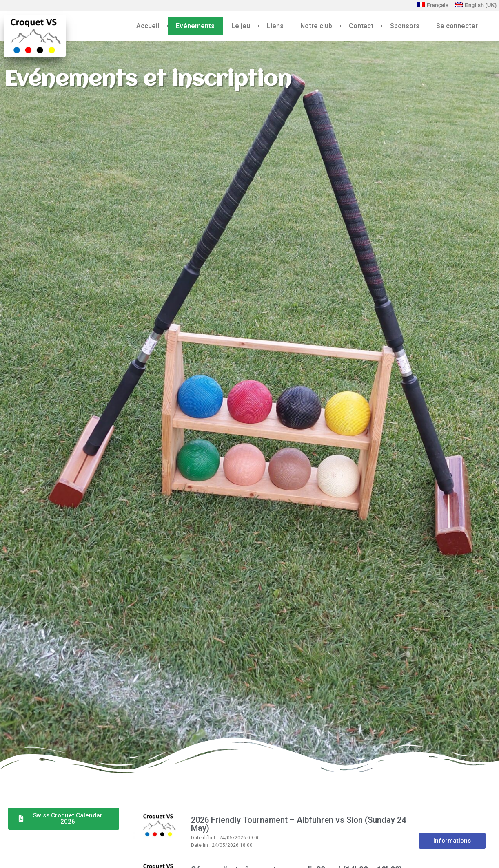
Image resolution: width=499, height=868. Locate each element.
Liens (275, 26)
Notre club (316, 26)
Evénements (195, 26)
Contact (361, 26)
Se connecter (457, 26)
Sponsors (405, 26)
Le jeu (241, 26)
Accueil (148, 26)
